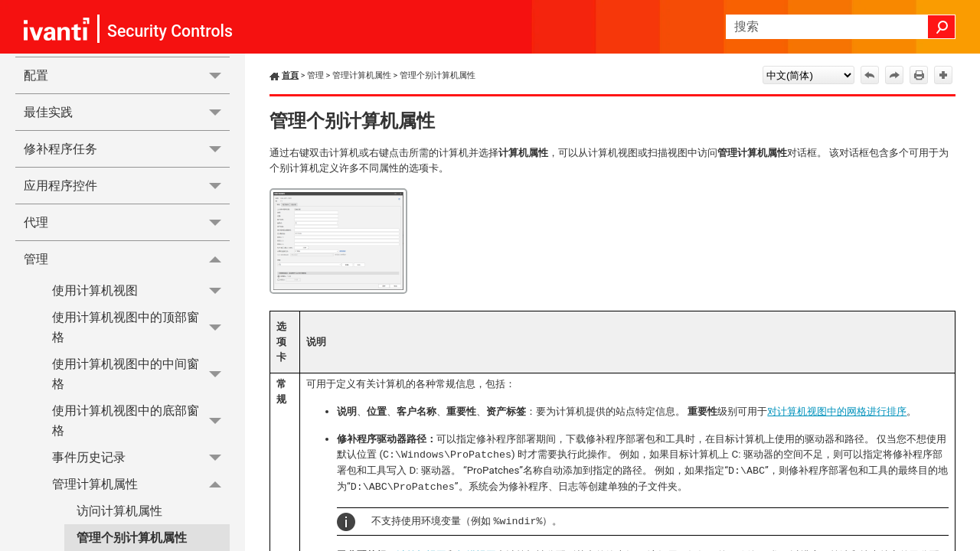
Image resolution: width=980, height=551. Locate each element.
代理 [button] (127, 222)
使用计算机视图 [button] (141, 290)
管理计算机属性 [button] (141, 484)
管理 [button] (127, 259)
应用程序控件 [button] (127, 186)
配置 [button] (127, 75)
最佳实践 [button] (127, 112)
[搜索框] (841, 27)
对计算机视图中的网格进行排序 (837, 411)
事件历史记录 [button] (141, 457)
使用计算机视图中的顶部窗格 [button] (141, 328)
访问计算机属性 (119, 511)
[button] (942, 27)
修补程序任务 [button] (127, 149)
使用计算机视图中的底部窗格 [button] (141, 421)
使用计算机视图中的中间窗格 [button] (141, 374)
